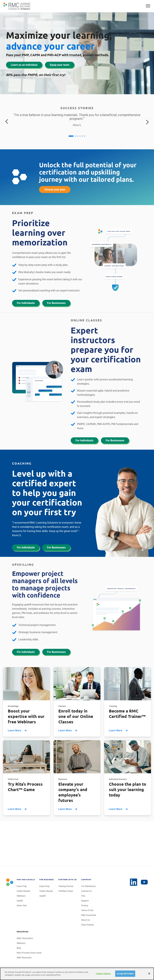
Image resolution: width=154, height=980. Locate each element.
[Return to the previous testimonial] (7, 122)
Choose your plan (55, 189)
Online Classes (23, 891)
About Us (85, 920)
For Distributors (89, 886)
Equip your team (60, 65)
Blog (19, 948)
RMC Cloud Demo (25, 938)
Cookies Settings (103, 974)
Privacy (85, 905)
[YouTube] (134, 882)
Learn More (18, 731)
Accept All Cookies (125, 974)
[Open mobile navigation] (148, 6)
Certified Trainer (66, 891)
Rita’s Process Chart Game (29, 953)
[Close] (149, 974)
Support (85, 901)
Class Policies (88, 925)
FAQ (83, 896)
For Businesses (56, 303)
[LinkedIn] (144, 882)
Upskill (20, 901)
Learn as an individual (24, 65)
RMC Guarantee (89, 915)
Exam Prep (22, 886)
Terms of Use (87, 910)
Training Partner (66, 886)
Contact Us (86, 891)
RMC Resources (24, 958)
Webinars (21, 896)
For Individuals (26, 303)
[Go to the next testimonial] (147, 122)
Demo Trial (22, 905)
